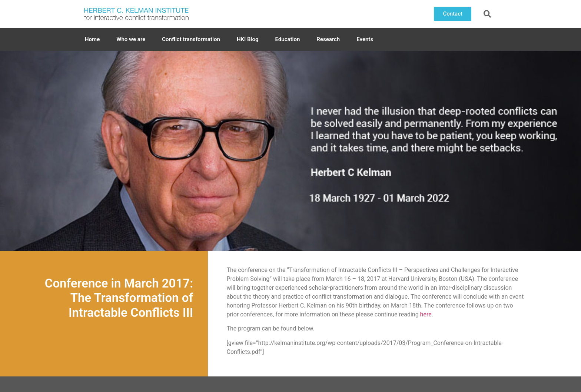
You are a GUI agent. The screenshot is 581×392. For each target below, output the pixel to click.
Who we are (131, 39)
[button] (453, 14)
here (426, 314)
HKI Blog (248, 39)
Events (365, 39)
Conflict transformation (191, 39)
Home (92, 39)
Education (288, 39)
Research (328, 39)
